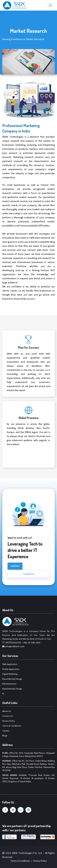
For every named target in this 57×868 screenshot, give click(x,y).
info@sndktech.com (15, 646)
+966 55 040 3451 (31, 643)
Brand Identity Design (12, 679)
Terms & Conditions (12, 726)
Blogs (5, 736)
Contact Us (29, 574)
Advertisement (9, 684)
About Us (7, 711)
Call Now (15, 566)
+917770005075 (13, 643)
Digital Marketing (10, 674)
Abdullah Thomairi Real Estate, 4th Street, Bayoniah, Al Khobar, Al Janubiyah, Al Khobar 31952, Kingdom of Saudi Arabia (29, 778)
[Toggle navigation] (50, 5)
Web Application (10, 664)
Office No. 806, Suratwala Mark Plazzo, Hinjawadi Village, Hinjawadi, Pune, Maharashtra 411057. (29, 755)
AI (3, 694)
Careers (6, 731)
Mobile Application (11, 669)
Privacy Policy (9, 721)
